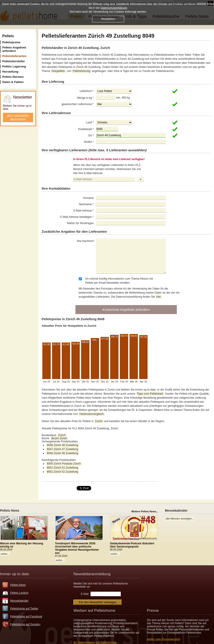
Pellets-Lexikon (19, 593)
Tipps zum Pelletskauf (150, 394)
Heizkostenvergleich (92, 414)
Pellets (8, 36)
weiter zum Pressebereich (163, 639)
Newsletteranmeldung (92, 574)
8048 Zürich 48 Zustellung (63, 445)
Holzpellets (58, 71)
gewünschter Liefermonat (78, 104)
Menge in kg (85, 98)
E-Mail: (85, 594)
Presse (153, 611)
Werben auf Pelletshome (94, 611)
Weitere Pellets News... (145, 511)
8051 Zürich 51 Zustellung (63, 468)
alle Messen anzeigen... (180, 519)
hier (159, 297)
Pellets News (18, 585)
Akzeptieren (108, 19)
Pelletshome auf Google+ (25, 624)
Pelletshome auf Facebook (26, 616)
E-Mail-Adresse (84, 211)
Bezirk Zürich (59, 438)
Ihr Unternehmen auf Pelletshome (95, 642)
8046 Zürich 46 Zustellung (63, 453)
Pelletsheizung (82, 71)
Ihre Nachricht (85, 241)
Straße (89, 142)
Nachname (86, 204)
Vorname (88, 198)
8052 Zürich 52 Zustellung (63, 472)
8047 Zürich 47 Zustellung (63, 449)
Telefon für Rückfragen (80, 223)
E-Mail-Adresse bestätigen (77, 217)
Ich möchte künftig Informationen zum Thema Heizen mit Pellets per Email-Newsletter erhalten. (119, 281)
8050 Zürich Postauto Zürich (64, 464)
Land (90, 122)
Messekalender (19, 601)
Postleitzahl (86, 129)
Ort (91, 136)
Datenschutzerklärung (114, 8)
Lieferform (87, 91)
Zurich (99, 421)
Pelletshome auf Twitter (24, 609)
